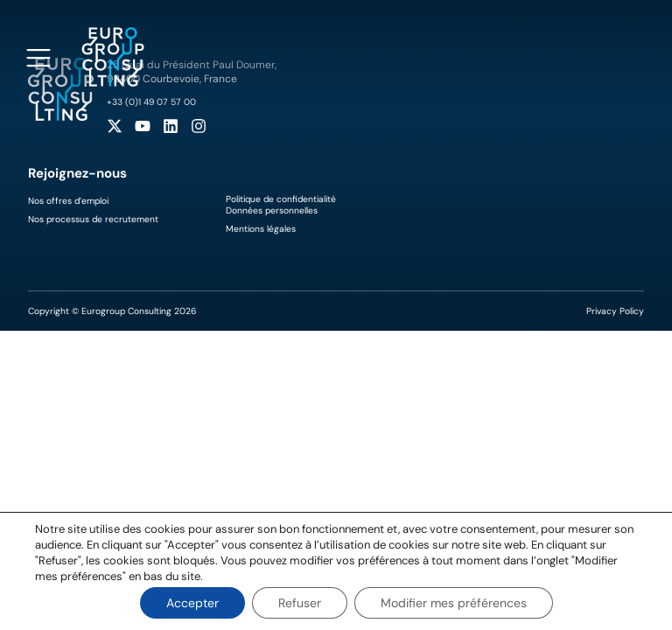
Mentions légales (261, 229)
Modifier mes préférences (454, 603)
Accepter (192, 603)
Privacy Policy (615, 311)
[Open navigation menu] (38, 58)
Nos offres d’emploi (68, 201)
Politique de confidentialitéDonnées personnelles (281, 205)
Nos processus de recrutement (93, 219)
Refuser (300, 603)
